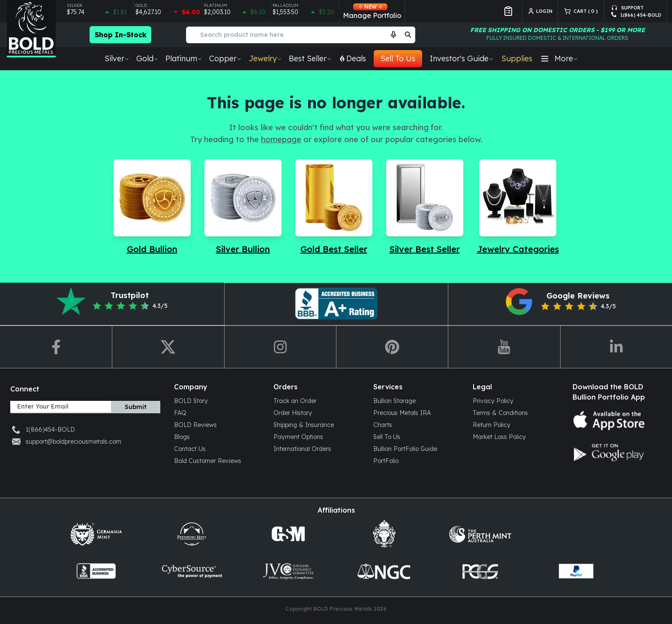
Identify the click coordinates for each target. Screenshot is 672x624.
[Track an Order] (316, 400)
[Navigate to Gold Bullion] (152, 207)
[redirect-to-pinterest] (336, 304)
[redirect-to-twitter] (168, 347)
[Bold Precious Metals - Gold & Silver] (31, 29)
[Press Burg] (192, 534)
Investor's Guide (462, 58)
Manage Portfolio (372, 12)
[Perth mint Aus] (480, 534)
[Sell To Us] (416, 436)
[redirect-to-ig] (280, 347)
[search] (408, 35)
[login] (543, 11)
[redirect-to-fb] (56, 347)
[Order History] (316, 412)
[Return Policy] (516, 424)
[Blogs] (217, 436)
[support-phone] (636, 15)
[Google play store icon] (615, 452)
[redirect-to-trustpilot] (112, 304)
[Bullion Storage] (416, 400)
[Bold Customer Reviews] (217, 460)
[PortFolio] (416, 460)
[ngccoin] (384, 571)
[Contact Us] (217, 448)
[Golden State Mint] (288, 534)
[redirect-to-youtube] (504, 347)
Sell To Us (398, 58)
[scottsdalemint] (384, 534)
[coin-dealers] (96, 571)
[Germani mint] (96, 534)
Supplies (517, 58)
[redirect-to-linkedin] (616, 347)
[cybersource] (192, 571)
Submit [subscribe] (136, 407)
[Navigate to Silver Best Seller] (425, 207)
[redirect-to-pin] (392, 347)
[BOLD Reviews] (217, 424)
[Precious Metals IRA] (416, 412)
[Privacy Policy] (516, 400)
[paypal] (576, 571)
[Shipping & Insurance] (316, 424)
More (559, 58)
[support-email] (636, 6)
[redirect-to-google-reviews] (560, 304)
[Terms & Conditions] (516, 412)
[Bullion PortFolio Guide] (416, 448)
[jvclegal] (288, 571)
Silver (117, 58)
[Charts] (416, 424)
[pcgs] (480, 571)
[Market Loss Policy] (516, 436)
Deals (352, 58)
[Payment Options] (316, 436)
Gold (147, 58)
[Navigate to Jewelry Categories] (518, 207)
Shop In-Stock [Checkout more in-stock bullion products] (121, 35)
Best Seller (310, 58)
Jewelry (265, 58)
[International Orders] (316, 448)
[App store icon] (615, 421)
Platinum (184, 58)
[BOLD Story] (217, 400)
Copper (225, 58)
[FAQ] (217, 412)
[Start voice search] (393, 35)
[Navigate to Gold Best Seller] (334, 207)
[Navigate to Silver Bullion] (243, 207)
